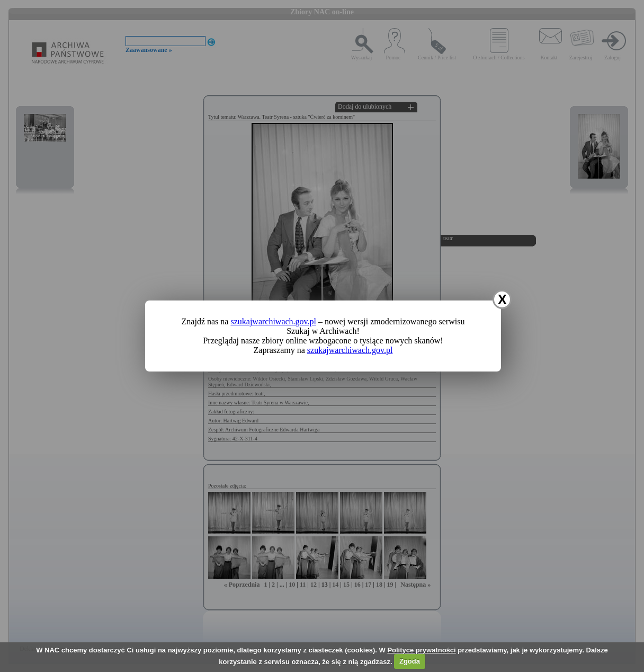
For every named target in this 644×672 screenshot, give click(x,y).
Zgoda (410, 661)
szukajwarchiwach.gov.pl (273, 321)
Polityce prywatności (421, 650)
